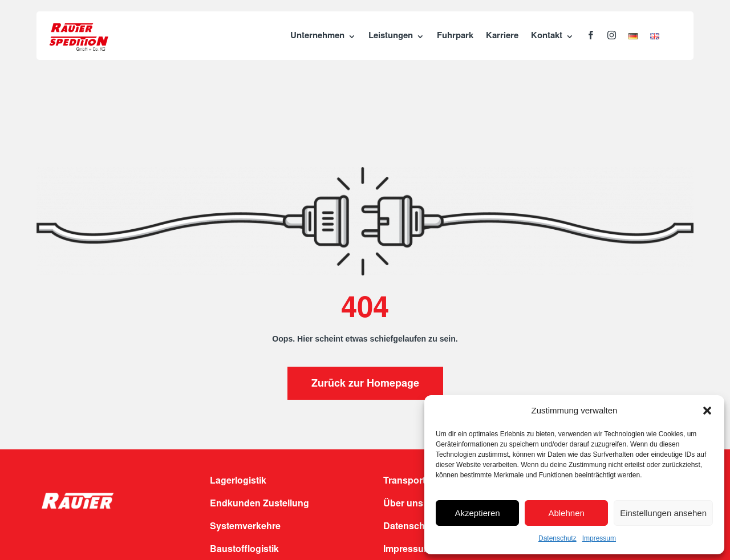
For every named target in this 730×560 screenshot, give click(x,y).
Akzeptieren (477, 513)
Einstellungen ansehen (663, 513)
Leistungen (391, 36)
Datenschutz (557, 538)
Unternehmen (317, 36)
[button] (707, 411)
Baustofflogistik (244, 550)
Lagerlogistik (238, 481)
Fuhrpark (455, 36)
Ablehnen (566, 513)
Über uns (403, 504)
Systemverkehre (245, 527)
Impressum (599, 538)
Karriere (502, 36)
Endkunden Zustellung (259, 504)
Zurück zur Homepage (365, 384)
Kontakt (547, 36)
